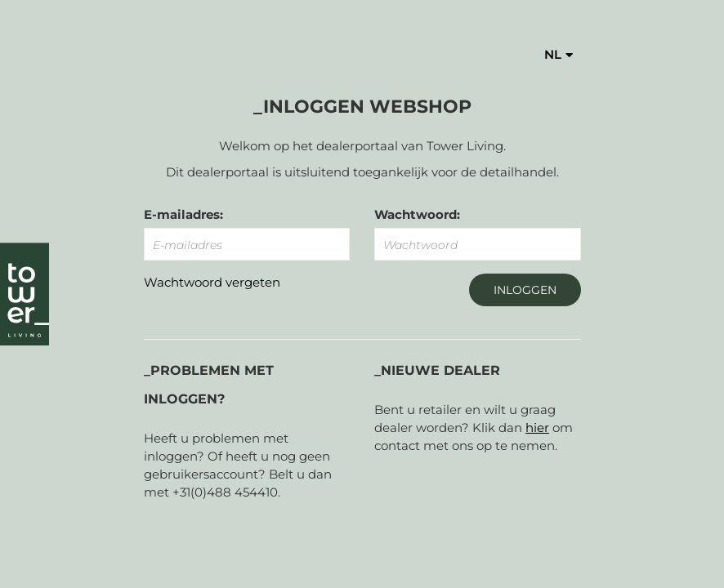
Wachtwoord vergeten (212, 282)
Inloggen (525, 290)
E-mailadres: (183, 214)
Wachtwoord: (417, 214)
